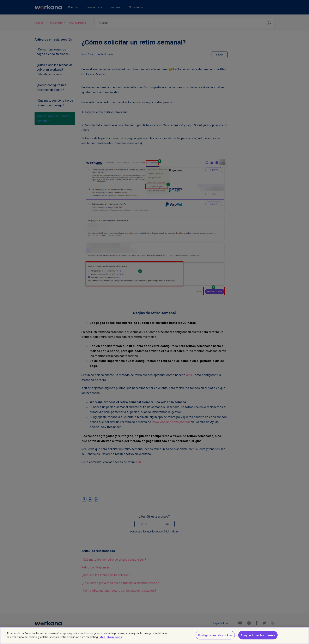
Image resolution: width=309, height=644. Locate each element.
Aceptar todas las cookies (258, 638)
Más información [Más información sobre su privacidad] (111, 640)
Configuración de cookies (215, 638)
